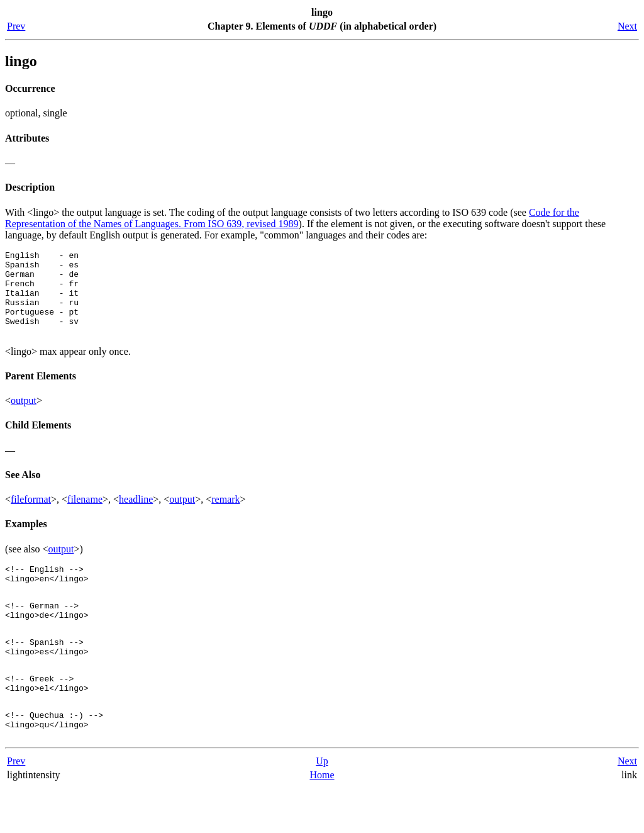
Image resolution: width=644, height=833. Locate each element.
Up (322, 806)
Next (627, 26)
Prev (16, 26)
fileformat (31, 516)
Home (322, 820)
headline (136, 516)
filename (85, 516)
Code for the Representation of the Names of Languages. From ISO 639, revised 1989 (292, 218)
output (24, 417)
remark (225, 516)
